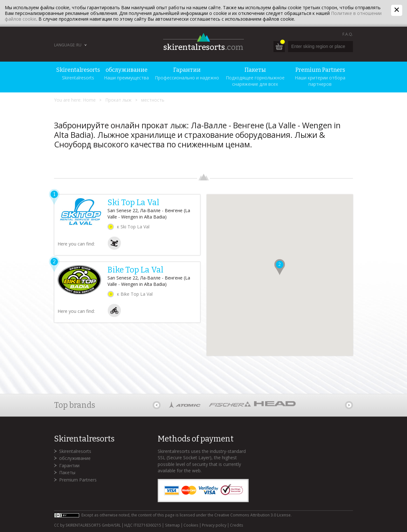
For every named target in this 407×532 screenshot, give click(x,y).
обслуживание (75, 458)
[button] (280, 267)
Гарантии (69, 465)
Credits (237, 525)
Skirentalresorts (75, 451)
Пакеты (67, 472)
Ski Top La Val (133, 203)
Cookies (191, 525)
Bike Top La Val (135, 270)
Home (89, 100)
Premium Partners (78, 480)
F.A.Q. (348, 34)
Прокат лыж (118, 100)
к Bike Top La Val (135, 294)
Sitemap (172, 525)
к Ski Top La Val (133, 227)
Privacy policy (214, 525)
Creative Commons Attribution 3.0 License (252, 515)
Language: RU (68, 45)
